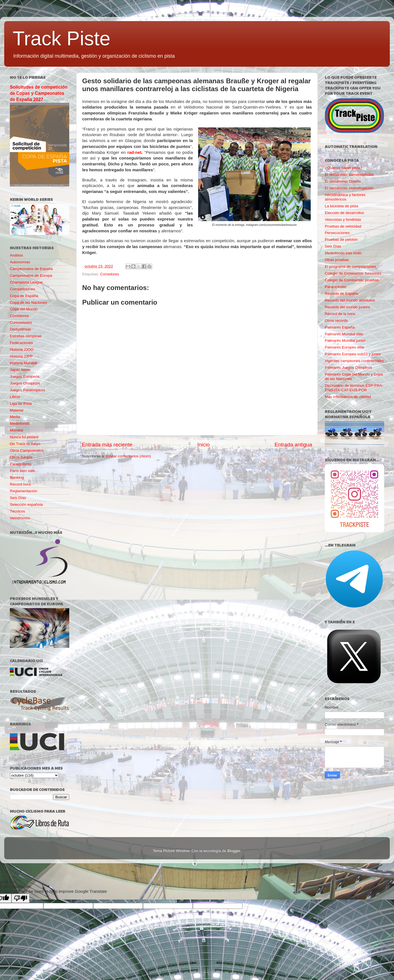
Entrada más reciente (107, 445)
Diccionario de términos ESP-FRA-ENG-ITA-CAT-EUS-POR (354, 388)
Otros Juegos (21, 457)
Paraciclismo (21, 464)
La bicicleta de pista (342, 206)
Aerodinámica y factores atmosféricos (345, 197)
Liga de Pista (21, 404)
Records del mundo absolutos (350, 300)
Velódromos (20, 518)
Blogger (234, 851)
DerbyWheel (20, 329)
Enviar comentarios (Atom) (129, 456)
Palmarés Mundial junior (345, 340)
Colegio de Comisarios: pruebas (352, 280)
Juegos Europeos (25, 377)
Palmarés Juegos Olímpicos (348, 367)
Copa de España (24, 296)
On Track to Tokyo (25, 444)
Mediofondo (20, 423)
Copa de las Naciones (28, 303)
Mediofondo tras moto (343, 253)
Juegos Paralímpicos (27, 390)
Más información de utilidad (348, 397)
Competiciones (22, 289)
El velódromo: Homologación (349, 188)
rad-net (134, 152)
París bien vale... (24, 471)
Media (15, 417)
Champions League (26, 282)
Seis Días (18, 498)
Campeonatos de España (31, 269)
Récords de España (342, 294)
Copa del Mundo (24, 309)
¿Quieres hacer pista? (343, 168)
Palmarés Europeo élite (344, 347)
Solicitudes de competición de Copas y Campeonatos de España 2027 (39, 93)
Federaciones (21, 343)
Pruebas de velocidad (343, 226)
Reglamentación (24, 491)
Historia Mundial (23, 363)
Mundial (16, 430)
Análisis (16, 255)
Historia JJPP (21, 356)
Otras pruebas (337, 260)
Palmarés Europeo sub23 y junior (353, 354)
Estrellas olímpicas (26, 336)
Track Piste (61, 39)
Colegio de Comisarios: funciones (353, 273)
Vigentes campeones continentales (354, 361)
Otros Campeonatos (27, 450)
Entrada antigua (293, 445)
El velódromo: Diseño (343, 181)
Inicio (203, 445)
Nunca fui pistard (24, 437)
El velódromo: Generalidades (349, 175)
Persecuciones (337, 233)
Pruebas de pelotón (341, 240)
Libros (15, 397)
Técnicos (17, 511)
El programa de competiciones (350, 267)
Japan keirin (20, 370)
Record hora (20, 484)
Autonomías (20, 262)
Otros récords (336, 321)
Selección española (26, 504)
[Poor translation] (21, 898)
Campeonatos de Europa (31, 276)
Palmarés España (340, 327)
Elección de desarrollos (344, 213)
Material (17, 410)
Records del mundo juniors (347, 307)
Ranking (17, 477)
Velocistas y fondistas (343, 220)
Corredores (110, 274)
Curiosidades (21, 322)
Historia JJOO (22, 349)
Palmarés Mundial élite (344, 334)
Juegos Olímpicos (25, 383)
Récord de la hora (340, 314)
